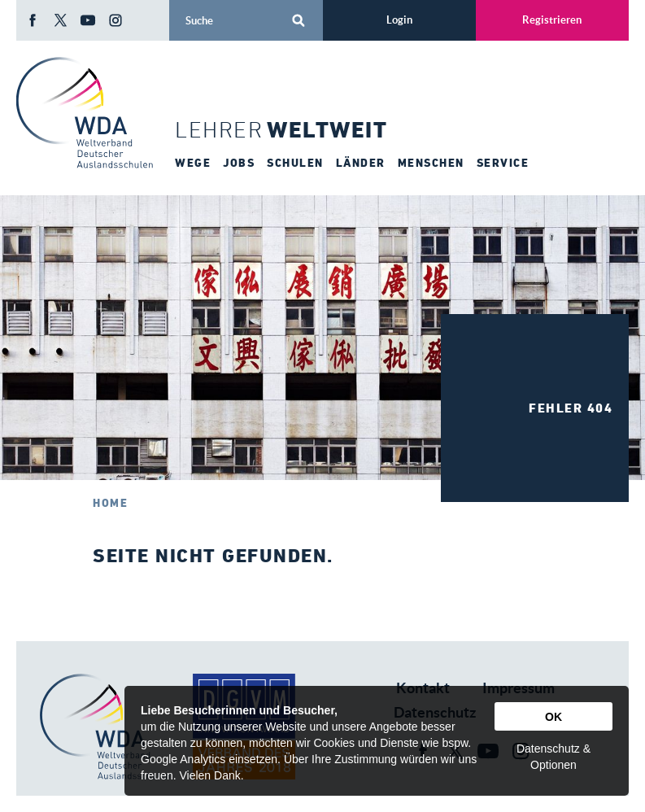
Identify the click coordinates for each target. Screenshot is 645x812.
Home (110, 503)
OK (553, 717)
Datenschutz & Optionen (553, 757)
